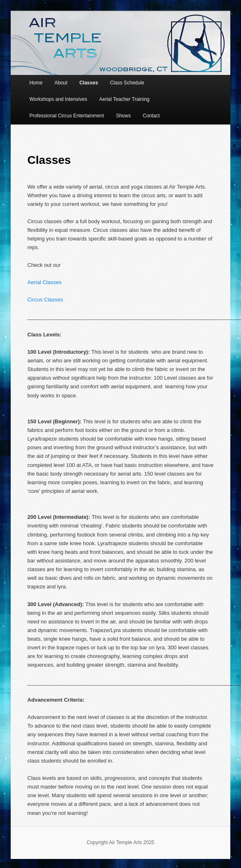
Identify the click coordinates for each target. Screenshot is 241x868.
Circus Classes (45, 300)
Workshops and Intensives (58, 99)
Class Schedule (127, 83)
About (61, 83)
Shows (123, 116)
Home (36, 83)
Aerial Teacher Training (124, 99)
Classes (89, 83)
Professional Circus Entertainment (66, 116)
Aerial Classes (45, 282)
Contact (151, 116)
